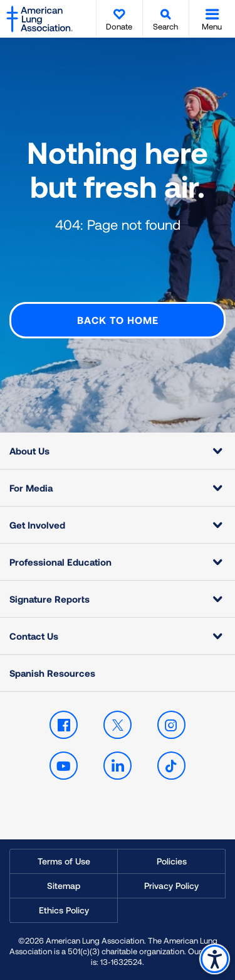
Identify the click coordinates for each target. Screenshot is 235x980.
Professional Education (60, 562)
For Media (31, 488)
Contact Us (34, 636)
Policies (172, 861)
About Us (29, 451)
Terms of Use (64, 861)
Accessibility (215, 959)
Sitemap (64, 886)
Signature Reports (50, 599)
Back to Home (118, 320)
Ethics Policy (64, 910)
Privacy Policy (171, 886)
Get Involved (37, 525)
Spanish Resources (52, 673)
